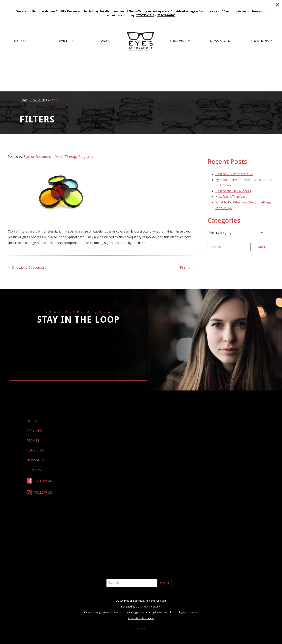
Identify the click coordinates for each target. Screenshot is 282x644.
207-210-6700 (166, 15)
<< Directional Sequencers (27, 267)
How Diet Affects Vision (232, 197)
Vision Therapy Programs (74, 157)
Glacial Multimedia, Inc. (148, 607)
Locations (260, 41)
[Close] (277, 5)
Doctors (20, 41)
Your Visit (178, 41)
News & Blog (221, 41)
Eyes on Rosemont (37, 157)
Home (23, 100)
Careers (34, 470)
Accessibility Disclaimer (141, 618)
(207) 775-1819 (189, 613)
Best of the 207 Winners (233, 191)
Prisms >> (187, 267)
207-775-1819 (145, 15)
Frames (104, 41)
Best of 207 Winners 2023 (234, 174)
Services (63, 41)
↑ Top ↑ (141, 629)
